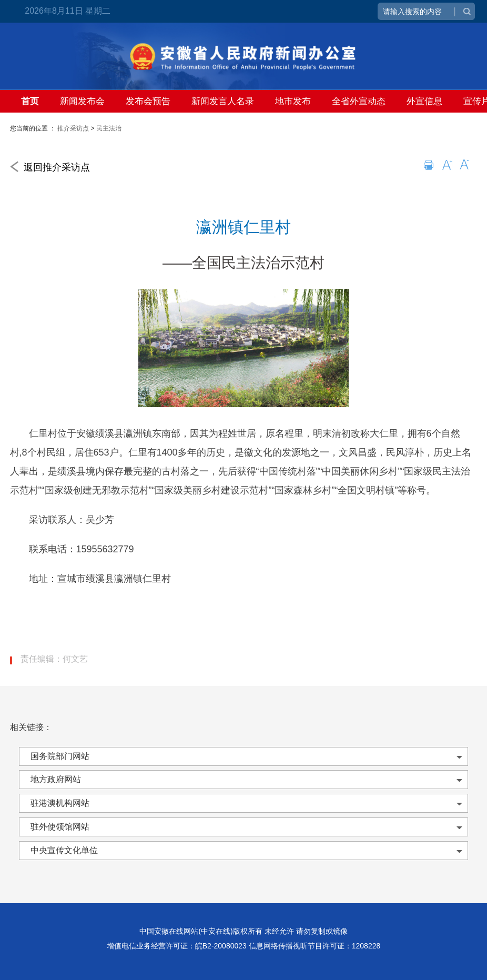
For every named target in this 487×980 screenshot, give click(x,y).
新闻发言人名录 (223, 101)
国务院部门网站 (60, 756)
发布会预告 (148, 101)
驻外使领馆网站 (60, 827)
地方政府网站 (56, 779)
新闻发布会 (82, 101)
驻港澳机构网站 (60, 803)
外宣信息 (424, 101)
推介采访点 (73, 128)
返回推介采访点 (50, 167)
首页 (30, 101)
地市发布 (293, 101)
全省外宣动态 (359, 101)
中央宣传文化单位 (64, 850)
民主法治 (109, 128)
